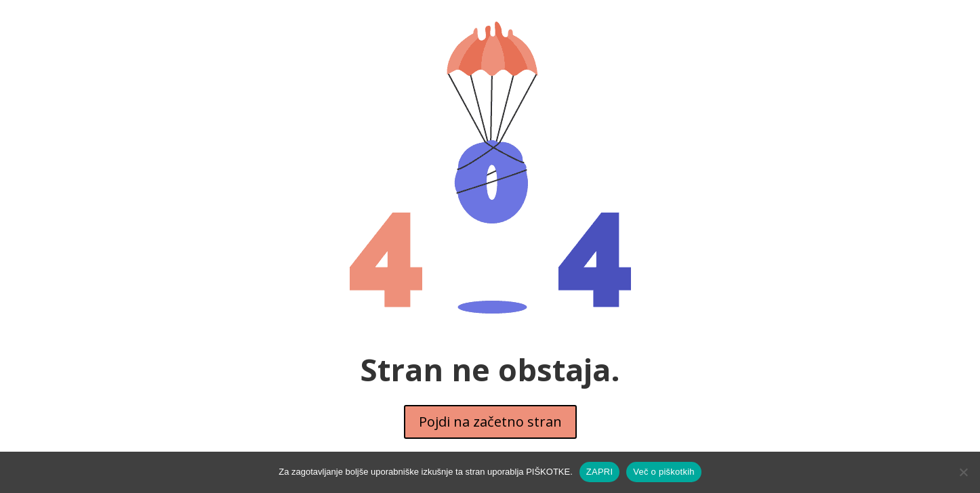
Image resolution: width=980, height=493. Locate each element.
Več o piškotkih (663, 472)
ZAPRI (600, 472)
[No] (963, 472)
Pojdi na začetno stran (490, 422)
